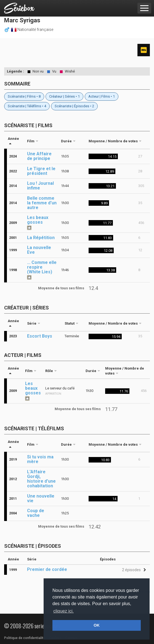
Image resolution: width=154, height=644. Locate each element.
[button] (133, 570)
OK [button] (97, 625)
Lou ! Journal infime (40, 186)
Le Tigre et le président (41, 171)
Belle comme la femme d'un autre (42, 203)
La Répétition (41, 238)
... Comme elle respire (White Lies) (42, 267)
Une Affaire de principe (39, 156)
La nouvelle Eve (39, 250)
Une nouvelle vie (41, 498)
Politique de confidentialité (25, 638)
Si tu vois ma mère (40, 459)
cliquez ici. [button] (63, 611)
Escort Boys (40, 336)
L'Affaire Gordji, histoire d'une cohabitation (41, 479)
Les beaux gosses (38, 220)
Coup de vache (36, 513)
